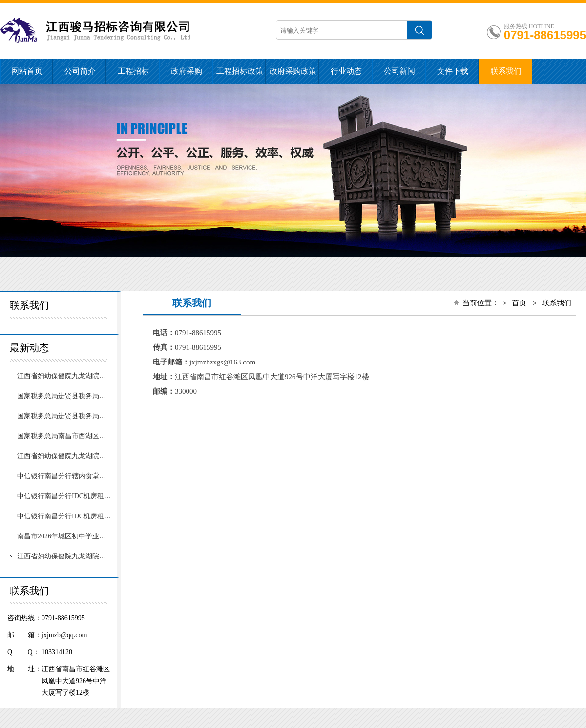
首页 (519, 303)
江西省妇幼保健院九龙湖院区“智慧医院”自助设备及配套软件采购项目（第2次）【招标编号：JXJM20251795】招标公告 (64, 556)
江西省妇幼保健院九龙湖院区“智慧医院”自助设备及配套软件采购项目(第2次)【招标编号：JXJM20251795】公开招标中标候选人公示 (64, 456)
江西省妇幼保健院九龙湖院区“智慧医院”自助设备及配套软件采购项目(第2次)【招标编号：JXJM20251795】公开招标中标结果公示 (64, 376)
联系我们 (506, 71)
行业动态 (346, 71)
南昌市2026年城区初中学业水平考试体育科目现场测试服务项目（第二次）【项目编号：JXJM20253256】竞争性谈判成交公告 (64, 536)
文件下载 (453, 71)
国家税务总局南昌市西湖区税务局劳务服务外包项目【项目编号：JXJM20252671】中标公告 (64, 436)
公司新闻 (399, 71)
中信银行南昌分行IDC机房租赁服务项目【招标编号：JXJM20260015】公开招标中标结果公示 (64, 496)
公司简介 (80, 71)
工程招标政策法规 (240, 75)
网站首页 (27, 71)
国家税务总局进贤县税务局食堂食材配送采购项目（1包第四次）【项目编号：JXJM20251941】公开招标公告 (64, 396)
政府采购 (187, 71)
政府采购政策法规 (293, 75)
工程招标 (133, 71)
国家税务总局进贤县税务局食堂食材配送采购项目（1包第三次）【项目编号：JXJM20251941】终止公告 (64, 416)
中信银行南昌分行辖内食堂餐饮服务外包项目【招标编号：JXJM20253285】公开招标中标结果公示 (64, 476)
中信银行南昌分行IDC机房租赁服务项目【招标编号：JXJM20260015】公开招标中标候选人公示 (64, 516)
